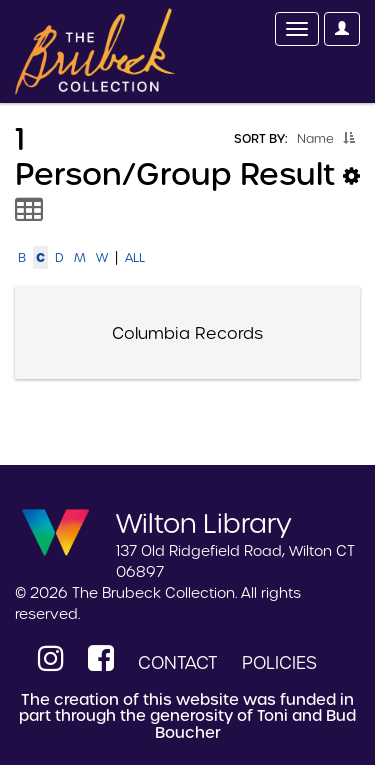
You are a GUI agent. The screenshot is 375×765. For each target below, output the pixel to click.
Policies (279, 663)
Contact (178, 663)
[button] (349, 138)
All (135, 257)
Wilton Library (204, 522)
